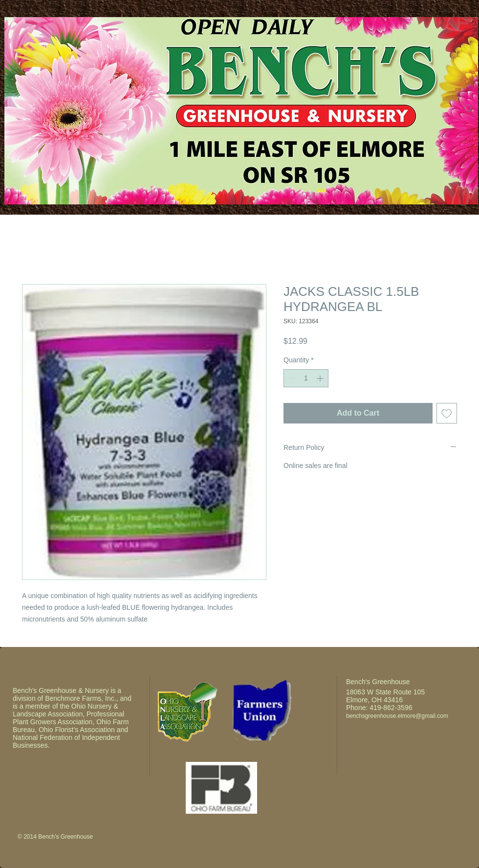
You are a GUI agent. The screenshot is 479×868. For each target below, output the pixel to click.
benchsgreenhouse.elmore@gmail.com (397, 716)
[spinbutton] (306, 378)
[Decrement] (291, 378)
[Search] (469, 109)
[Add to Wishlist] (447, 413)
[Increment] (321, 378)
